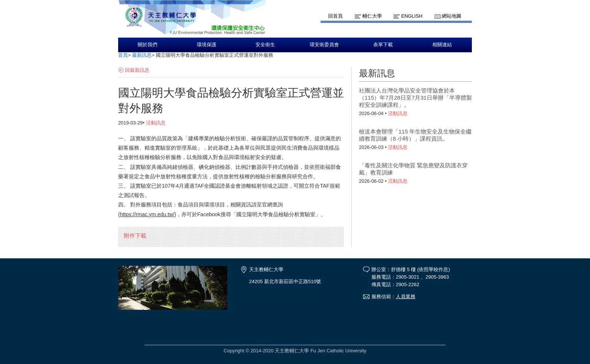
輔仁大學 (372, 16)
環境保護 (207, 45)
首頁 (123, 55)
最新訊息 (142, 55)
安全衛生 (265, 45)
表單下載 (383, 45)
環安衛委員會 (324, 45)
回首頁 (335, 16)
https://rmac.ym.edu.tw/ (147, 214)
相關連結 (442, 45)
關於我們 (147, 45)
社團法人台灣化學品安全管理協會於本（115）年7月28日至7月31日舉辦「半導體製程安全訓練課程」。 (415, 98)
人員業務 (406, 297)
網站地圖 (452, 16)
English (412, 16)
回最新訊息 (137, 70)
